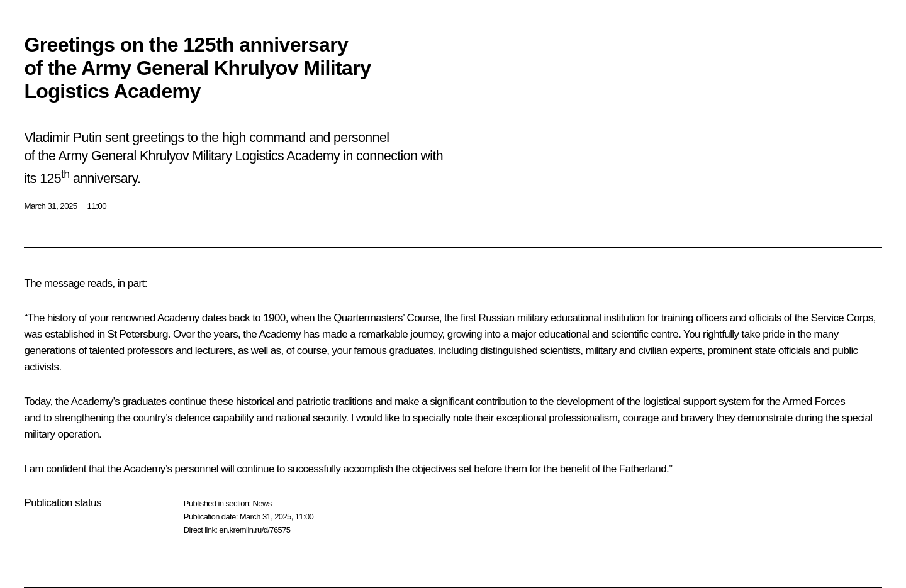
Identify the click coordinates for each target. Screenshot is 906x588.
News (262, 503)
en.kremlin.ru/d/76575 (254, 530)
